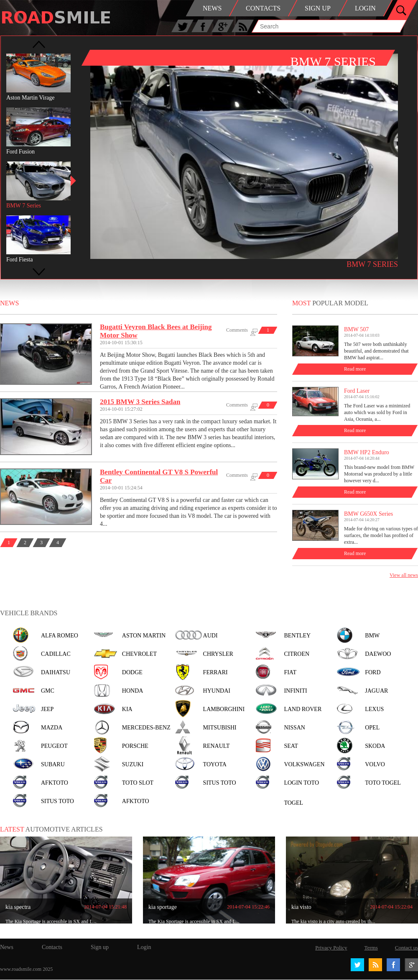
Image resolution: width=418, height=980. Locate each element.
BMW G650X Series (368, 514)
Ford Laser (357, 391)
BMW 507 (356, 329)
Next (39, 272)
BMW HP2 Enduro (367, 452)
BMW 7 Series (372, 264)
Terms (371, 948)
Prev (39, 44)
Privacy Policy (331, 948)
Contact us (407, 948)
